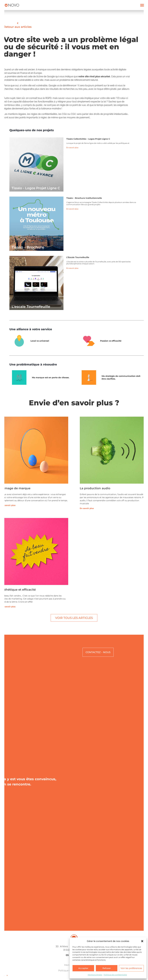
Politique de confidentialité (115, 975)
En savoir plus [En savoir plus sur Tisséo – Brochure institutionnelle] (72, 209)
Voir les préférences (131, 968)
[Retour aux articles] (18, 23)
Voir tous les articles (74, 618)
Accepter (83, 968)
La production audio (95, 488)
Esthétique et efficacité (19, 590)
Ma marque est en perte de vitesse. (51, 378)
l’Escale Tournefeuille (78, 257)
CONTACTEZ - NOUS (98, 652)
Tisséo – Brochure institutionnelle (84, 198)
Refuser (107, 968)
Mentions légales (95, 975)
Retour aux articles (18, 27)
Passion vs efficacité (111, 341)
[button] (142, 941)
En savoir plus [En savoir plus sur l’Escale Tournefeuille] (72, 268)
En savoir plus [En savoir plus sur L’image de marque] (8, 505)
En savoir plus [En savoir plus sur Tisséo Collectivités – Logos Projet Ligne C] (72, 148)
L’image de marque (16, 488)
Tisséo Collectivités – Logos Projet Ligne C (88, 139)
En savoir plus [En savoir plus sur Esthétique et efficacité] (8, 607)
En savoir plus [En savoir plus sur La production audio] (87, 508)
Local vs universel (40, 341)
